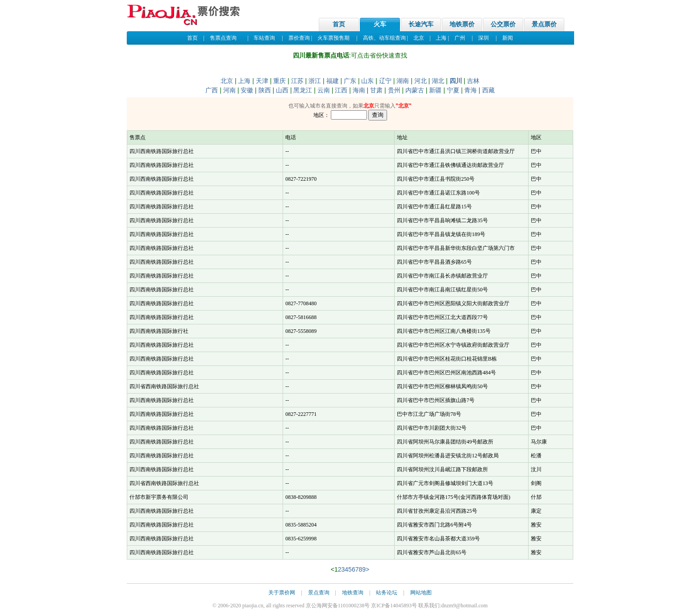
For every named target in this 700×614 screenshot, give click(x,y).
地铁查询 (353, 593)
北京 (419, 38)
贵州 (394, 90)
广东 (350, 81)
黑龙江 (303, 90)
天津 (262, 81)
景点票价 (544, 24)
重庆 (279, 81)
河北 (421, 81)
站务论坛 (387, 593)
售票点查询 (223, 38)
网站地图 (421, 593)
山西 (282, 90)
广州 (460, 38)
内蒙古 (415, 90)
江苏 (297, 81)
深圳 (483, 38)
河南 (229, 90)
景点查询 (319, 593)
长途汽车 (421, 24)
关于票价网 (282, 593)
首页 (339, 24)
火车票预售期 (333, 38)
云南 (324, 90)
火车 (380, 24)
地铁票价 (462, 24)
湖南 (403, 81)
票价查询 (299, 38)
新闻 (508, 38)
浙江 (315, 81)
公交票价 (503, 24)
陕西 (265, 90)
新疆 (435, 90)
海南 (359, 90)
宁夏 (453, 90)
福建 (333, 81)
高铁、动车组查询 (384, 38)
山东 (367, 81)
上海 (441, 38)
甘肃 (376, 90)
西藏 (488, 90)
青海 (471, 90)
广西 (212, 90)
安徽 (247, 90)
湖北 (438, 81)
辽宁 (385, 81)
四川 (456, 81)
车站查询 (264, 38)
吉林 (473, 81)
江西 (341, 90)
